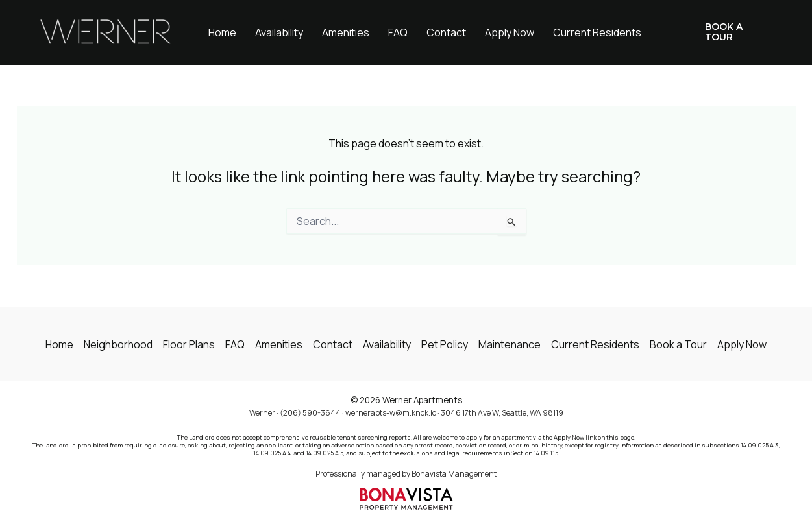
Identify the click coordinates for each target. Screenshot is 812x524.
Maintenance (510, 344)
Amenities (346, 32)
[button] (730, 32)
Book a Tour (678, 344)
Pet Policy (445, 344)
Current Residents (597, 32)
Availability (279, 32)
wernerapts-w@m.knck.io (391, 413)
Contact (446, 32)
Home (222, 32)
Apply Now (510, 32)
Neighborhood (118, 344)
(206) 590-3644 (310, 413)
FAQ (398, 32)
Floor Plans (189, 344)
